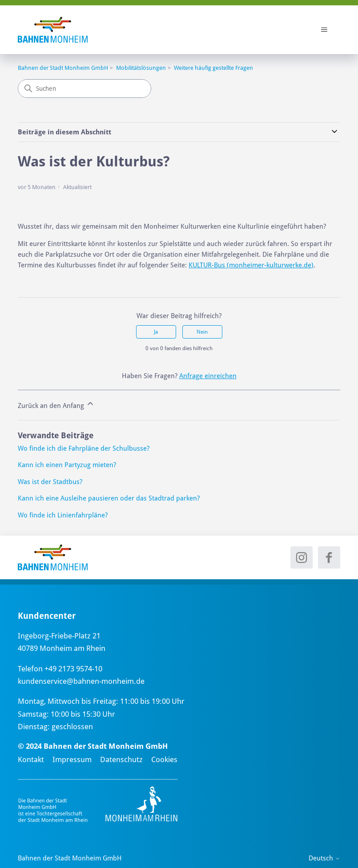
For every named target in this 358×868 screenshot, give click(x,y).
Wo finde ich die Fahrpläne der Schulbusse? (84, 448)
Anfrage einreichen (208, 376)
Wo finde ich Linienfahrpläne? (63, 515)
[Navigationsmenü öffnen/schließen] (324, 30)
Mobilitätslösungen (141, 68)
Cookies (164, 759)
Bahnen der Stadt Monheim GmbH (63, 68)
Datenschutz (121, 759)
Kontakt (31, 759)
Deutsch (324, 858)
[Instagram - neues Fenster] (302, 557)
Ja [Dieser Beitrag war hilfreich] (156, 332)
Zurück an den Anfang (56, 404)
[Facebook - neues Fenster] (329, 557)
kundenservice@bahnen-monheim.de (81, 681)
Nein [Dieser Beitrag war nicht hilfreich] (202, 332)
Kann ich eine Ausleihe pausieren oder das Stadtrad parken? (109, 498)
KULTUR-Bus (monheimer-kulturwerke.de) (251, 265)
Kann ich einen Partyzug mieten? (67, 465)
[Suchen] (84, 89)
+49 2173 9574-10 (73, 669)
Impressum (72, 759)
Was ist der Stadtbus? (50, 482)
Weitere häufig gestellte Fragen (213, 68)
